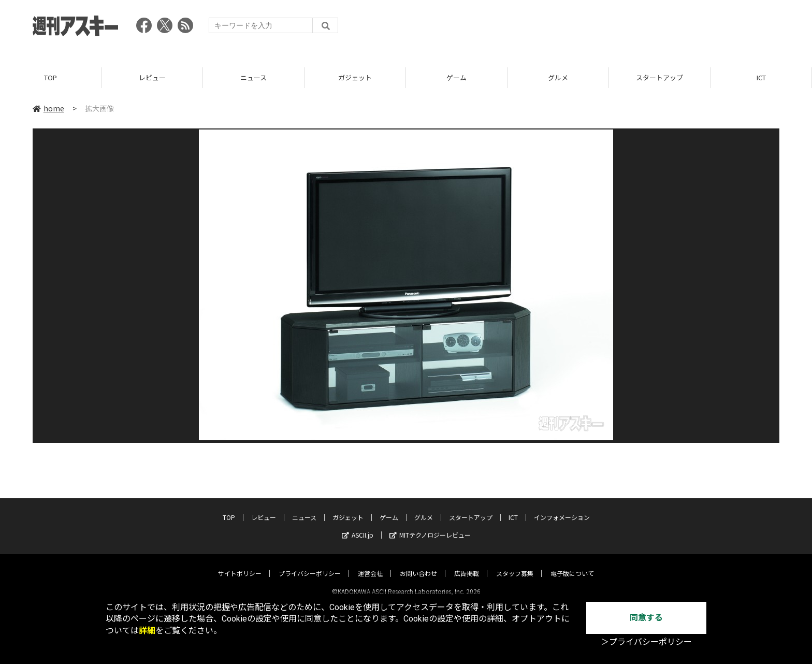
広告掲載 (467, 564)
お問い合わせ (418, 564)
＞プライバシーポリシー (646, 642)
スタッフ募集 (515, 564)
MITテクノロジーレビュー (430, 526)
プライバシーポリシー (310, 564)
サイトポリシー (240, 564)
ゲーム (456, 77)
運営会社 (370, 564)
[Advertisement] (591, 28)
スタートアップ (659, 77)
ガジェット (355, 77)
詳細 (147, 631)
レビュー (152, 77)
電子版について (572, 564)
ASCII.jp (358, 526)
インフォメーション (562, 508)
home (48, 108)
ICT (761, 77)
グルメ (558, 77)
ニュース (253, 77)
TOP (50, 77)
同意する (646, 618)
